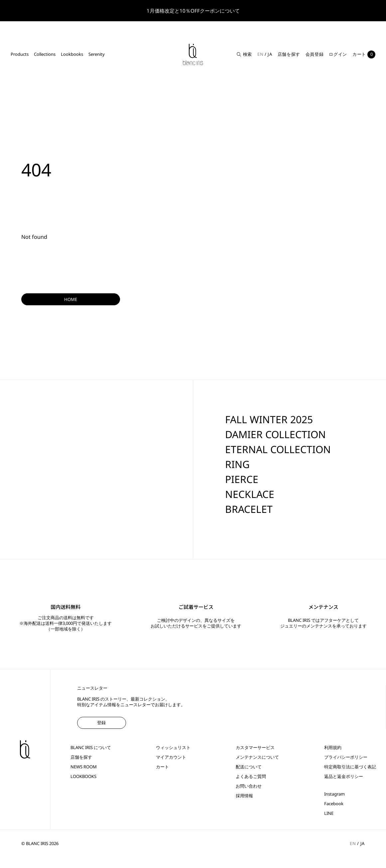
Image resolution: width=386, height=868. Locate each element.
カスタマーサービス (255, 748)
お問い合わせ (249, 786)
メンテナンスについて (257, 757)
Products (20, 54)
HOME (71, 299)
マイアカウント (171, 757)
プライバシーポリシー (346, 757)
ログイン (338, 54)
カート (162, 767)
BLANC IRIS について (91, 748)
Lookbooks (72, 54)
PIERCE (242, 479)
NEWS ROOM (84, 767)
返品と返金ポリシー (344, 776)
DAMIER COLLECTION (275, 434)
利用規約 (333, 748)
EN (260, 54)
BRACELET (249, 509)
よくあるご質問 (251, 776)
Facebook (334, 804)
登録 (101, 723)
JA (270, 54)
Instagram (334, 794)
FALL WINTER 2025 (269, 419)
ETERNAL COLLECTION (278, 449)
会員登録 (315, 54)
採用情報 (244, 796)
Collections (45, 54)
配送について (249, 767)
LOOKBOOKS (83, 776)
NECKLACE (250, 494)
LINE (329, 813)
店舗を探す (289, 54)
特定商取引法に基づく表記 (350, 767)
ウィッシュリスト (173, 748)
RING (237, 464)
